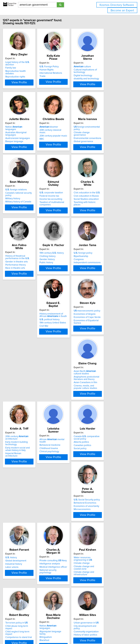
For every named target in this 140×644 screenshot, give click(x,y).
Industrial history (60, 461)
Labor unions (59, 465)
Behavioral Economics (22, 458)
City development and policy (26, 589)
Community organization (24, 592)
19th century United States (24, 333)
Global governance (103, 138)
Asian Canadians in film (105, 336)
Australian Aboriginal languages (27, 132)
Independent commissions (107, 269)
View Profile (28, 85)
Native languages (25, 129)
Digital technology (102, 72)
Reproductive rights (21, 72)
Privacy (94, 634)
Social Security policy (24, 455)
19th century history (64, 259)
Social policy (99, 402)
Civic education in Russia (106, 197)
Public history (59, 269)
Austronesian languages (23, 135)
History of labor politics (23, 595)
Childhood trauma (61, 396)
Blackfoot (98, 530)
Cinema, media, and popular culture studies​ (108, 340)
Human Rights (59, 67)
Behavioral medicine (63, 393)
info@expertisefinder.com (71, 634)
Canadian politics (102, 399)
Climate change (19, 526)
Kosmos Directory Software (117, 5)
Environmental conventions (107, 135)
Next (91, 621)
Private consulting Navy (107, 455)
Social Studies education (106, 200)
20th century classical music (66, 132)
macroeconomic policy (65, 324)
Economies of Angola (63, 328)
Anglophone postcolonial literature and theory (106, 331)
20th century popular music (66, 135)
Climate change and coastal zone (28, 529)
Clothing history (60, 262)
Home (87, 634)
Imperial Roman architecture (25, 404)
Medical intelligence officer (107, 461)
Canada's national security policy (28, 197)
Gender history (60, 266)
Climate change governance (107, 132)
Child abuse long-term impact (67, 523)
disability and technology (106, 76)
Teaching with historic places (108, 204)
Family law (16, 65)
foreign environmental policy (109, 129)
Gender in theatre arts (22, 265)
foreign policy (102, 259)
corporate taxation (64, 194)
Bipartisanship (100, 262)
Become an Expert (122, 10)
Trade (55, 73)
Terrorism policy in (63, 520)
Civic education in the (106, 194)
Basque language (20, 138)
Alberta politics (101, 395)
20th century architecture (23, 391)
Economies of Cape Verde (66, 331)
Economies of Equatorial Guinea (68, 334)
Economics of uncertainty (24, 461)
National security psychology (108, 465)
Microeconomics (19, 465)
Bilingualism (99, 527)
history (58, 455)
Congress (98, 266)
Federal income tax (62, 197)
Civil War (16, 337)
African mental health (68, 390)
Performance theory (21, 268)
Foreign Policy (62, 64)
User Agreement (106, 634)
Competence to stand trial (65, 530)
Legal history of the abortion (28, 62)
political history (21, 330)
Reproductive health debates (26, 69)
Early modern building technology (28, 395)
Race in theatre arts (21, 271)
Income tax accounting (63, 200)
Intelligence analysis (103, 458)
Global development (63, 458)
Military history (18, 200)
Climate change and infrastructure (28, 532)
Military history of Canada (24, 204)
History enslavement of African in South (27, 326)
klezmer (61, 129)
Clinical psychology (62, 399)
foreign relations (22, 194)
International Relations (63, 70)
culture (102, 64)
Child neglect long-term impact (68, 527)
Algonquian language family (107, 523)
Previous (52, 621)
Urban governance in (24, 585)
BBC (54, 138)
